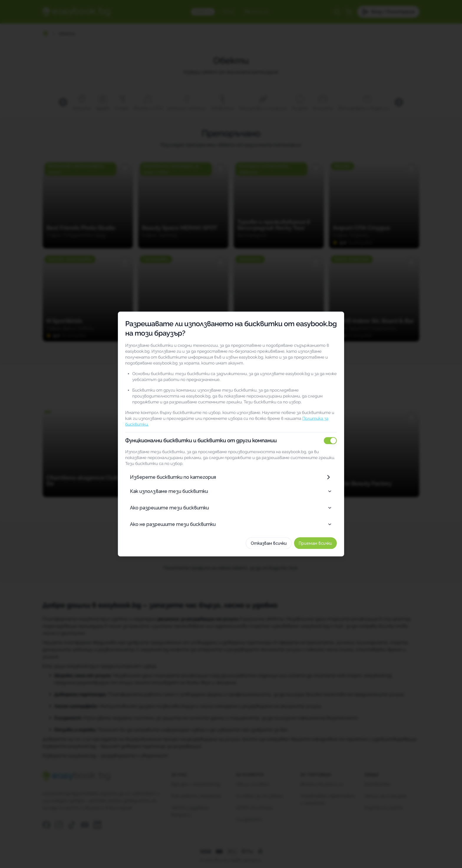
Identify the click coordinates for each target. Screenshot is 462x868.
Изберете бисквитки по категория (231, 477)
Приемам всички (315, 543)
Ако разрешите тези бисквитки (231, 508)
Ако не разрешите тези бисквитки (231, 524)
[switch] (330, 441)
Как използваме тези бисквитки (231, 491)
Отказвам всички (269, 543)
